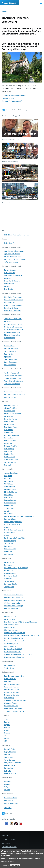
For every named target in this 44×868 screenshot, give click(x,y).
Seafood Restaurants (12, 349)
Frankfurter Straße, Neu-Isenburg (16, 568)
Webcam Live (9, 801)
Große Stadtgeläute (11, 644)
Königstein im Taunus (12, 690)
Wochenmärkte (10, 765)
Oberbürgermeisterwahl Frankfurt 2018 (18, 654)
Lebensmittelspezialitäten (13, 324)
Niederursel (8, 451)
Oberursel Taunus (11, 703)
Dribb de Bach (9, 422)
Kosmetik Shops (10, 519)
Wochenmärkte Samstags (13, 606)
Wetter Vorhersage (11, 803)
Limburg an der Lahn (12, 692)
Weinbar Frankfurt (11, 397)
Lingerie (7, 527)
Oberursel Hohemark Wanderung (14, 96)
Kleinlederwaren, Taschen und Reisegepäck (20, 516)
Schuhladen (9, 543)
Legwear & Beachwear (12, 525)
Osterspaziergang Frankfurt (14, 657)
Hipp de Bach (9, 438)
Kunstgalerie (9, 768)
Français (7, 728)
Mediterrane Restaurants (13, 327)
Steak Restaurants (11, 359)
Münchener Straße (11, 576)
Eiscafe (7, 286)
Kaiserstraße (9, 571)
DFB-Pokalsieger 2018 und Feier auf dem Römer (22, 635)
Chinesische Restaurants (13, 276)
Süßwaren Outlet (10, 549)
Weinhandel (8, 554)
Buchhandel (9, 481)
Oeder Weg (8, 579)
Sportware (8, 546)
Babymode (8, 476)
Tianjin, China (9, 668)
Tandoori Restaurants (12, 373)
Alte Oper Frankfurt (11, 405)
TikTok (7, 787)
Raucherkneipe (10, 338)
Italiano (7, 730)
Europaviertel (9, 424)
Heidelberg (8, 681)
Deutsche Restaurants (12, 281)
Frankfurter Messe (11, 427)
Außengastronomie (11, 262)
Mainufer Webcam (11, 798)
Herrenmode (9, 506)
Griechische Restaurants (13, 305)
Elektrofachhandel (11, 492)
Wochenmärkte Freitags (13, 603)
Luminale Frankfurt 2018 (13, 649)
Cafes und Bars (10, 273)
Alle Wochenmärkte (11, 608)
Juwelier (7, 511)
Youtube (7, 790)
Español (7, 725)
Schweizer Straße (11, 584)
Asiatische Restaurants (12, 257)
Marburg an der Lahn (12, 695)
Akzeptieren (5, 865)
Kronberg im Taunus (11, 687)
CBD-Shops (8, 484)
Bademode (8, 479)
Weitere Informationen (8, 861)
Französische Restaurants (14, 300)
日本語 (7, 738)
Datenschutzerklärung (10, 847)
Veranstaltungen (10, 760)
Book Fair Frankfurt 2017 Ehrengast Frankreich (21, 622)
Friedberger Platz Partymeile (14, 641)
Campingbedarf (10, 487)
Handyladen (9, 497)
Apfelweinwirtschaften (12, 254)
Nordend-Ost (9, 454)
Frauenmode (9, 495)
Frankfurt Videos (8, 98)
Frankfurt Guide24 (10, 3)
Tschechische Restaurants (14, 381)
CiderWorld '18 (10, 627)
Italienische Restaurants (13, 311)
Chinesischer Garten (12, 625)
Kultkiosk (7, 322)
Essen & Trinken (10, 749)
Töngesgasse (9, 587)
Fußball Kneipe (10, 303)
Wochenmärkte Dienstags (13, 595)
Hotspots (7, 771)
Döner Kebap (9, 284)
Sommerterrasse (10, 351)
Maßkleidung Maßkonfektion (14, 530)
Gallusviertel (9, 430)
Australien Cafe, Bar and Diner (15, 259)
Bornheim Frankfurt (11, 419)
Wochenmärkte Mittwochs (13, 598)
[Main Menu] (41, 3)
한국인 (7, 741)
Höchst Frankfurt (10, 441)
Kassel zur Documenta (12, 684)
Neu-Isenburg (9, 449)
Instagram (8, 784)
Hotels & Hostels (10, 774)
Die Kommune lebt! (11, 646)
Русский (7, 733)
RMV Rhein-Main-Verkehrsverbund (17, 235)
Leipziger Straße (10, 573)
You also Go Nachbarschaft (14, 711)
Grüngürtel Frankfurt (11, 435)
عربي (6, 719)
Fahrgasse (8, 565)
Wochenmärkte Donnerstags (14, 600)
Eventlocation (9, 289)
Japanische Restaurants (13, 319)
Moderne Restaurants (12, 332)
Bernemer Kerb (10, 619)
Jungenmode (9, 508)
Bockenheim (9, 416)
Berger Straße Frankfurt (13, 414)
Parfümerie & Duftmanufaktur (15, 538)
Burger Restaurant (11, 270)
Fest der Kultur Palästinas (13, 638)
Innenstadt (8, 443)
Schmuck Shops (10, 541)
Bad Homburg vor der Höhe (14, 676)
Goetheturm (8, 432)
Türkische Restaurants (12, 384)
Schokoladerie (9, 346)
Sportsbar (8, 357)
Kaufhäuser (8, 514)
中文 (6, 736)
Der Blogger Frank (8, 840)
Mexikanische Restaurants (14, 330)
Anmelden (8, 808)
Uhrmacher (8, 552)
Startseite (5, 12)
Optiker (7, 535)
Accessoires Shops (11, 473)
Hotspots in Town (10, 243)
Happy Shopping (10, 500)
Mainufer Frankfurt (11, 446)
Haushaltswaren (10, 503)
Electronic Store (10, 489)
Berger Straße (9, 562)
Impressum (6, 843)
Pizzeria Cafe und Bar (12, 335)
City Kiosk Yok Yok (11, 630)
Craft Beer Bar (9, 278)
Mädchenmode (10, 533)
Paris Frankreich (10, 665)
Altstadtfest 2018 (10, 617)
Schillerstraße (9, 581)
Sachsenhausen (10, 462)
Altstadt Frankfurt (10, 408)
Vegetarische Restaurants (13, 392)
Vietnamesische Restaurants (14, 395)
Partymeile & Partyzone (13, 763)
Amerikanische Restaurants (14, 251)
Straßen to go (9, 757)
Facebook (8, 782)
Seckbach (8, 465)
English (7, 722)
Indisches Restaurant (12, 308)
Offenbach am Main (11, 460)
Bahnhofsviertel (10, 411)
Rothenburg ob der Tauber (14, 709)
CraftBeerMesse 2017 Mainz (14, 633)
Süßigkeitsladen (10, 365)
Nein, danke (15, 865)
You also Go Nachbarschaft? (12, 101)
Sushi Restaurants (11, 362)
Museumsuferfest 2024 (12, 652)
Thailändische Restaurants (14, 376)
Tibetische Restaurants (12, 378)
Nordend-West (9, 457)
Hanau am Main (10, 679)
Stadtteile (8, 755)
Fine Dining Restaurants (13, 297)
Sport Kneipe (9, 354)
